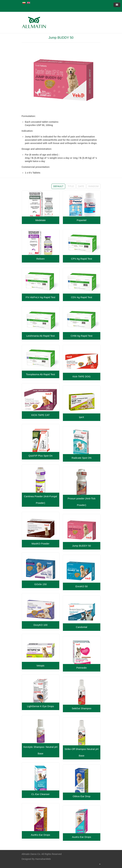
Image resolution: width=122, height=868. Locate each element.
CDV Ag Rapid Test (81, 297)
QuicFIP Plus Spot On (40, 456)
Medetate (40, 220)
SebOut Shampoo (82, 708)
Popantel (82, 220)
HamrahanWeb (43, 859)
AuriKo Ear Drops (40, 835)
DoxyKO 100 (40, 625)
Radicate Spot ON (82, 458)
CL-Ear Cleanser (41, 794)
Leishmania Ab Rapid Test (40, 336)
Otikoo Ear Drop (82, 796)
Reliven (40, 259)
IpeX (82, 417)
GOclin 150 (40, 584)
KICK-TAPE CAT (40, 415)
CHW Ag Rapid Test (81, 336)
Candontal (81, 627)
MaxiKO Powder (40, 544)
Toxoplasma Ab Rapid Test (40, 374)
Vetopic (40, 666)
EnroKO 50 (81, 586)
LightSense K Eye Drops (40, 706)
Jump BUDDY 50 (61, 38)
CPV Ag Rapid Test (82, 259)
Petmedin (82, 668)
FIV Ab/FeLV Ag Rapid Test (40, 297)
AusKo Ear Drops (82, 837)
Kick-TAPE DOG (82, 376)
